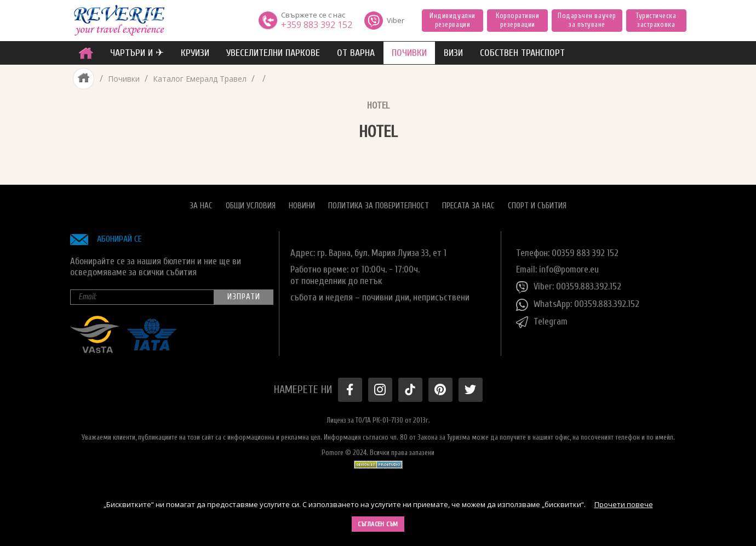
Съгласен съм (378, 524)
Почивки (124, 79)
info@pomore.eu (569, 269)
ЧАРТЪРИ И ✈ (137, 53)
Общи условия (251, 206)
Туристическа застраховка (656, 20)
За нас (201, 206)
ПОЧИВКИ (409, 53)
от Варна (356, 53)
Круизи (195, 53)
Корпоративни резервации (517, 20)
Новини (302, 206)
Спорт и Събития (537, 206)
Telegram (542, 322)
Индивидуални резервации (452, 20)
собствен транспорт (522, 53)
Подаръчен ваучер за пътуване (587, 20)
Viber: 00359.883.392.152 (569, 287)
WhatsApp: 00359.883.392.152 (578, 305)
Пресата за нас (468, 206)
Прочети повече (624, 504)
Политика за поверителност (379, 206)
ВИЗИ (453, 53)
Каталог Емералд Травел (200, 79)
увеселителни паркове (273, 53)
